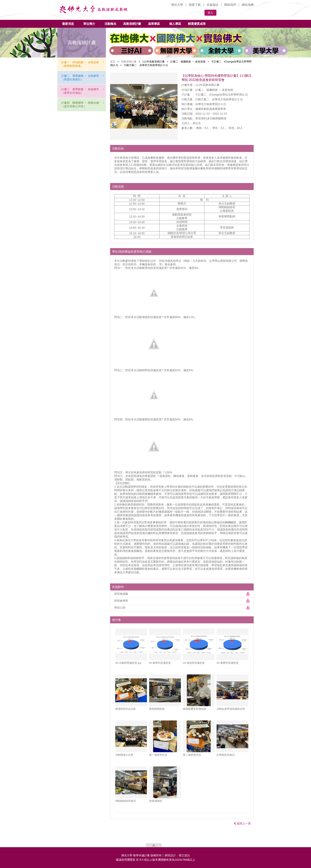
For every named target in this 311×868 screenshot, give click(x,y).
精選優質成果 (197, 24)
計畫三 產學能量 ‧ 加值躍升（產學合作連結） (80, 91)
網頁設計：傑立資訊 (177, 855)
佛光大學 (177, 5)
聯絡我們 (230, 5)
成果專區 (154, 24)
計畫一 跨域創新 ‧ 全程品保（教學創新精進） (80, 64)
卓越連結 (212, 5)
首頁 (113, 62)
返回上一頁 (242, 823)
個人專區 (175, 24)
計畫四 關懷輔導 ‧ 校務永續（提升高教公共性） (80, 105)
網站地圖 (248, 5)
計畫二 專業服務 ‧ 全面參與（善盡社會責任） (80, 78)
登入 (210, 13)
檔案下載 (195, 5)
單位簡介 (89, 24)
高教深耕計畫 (132, 24)
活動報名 (110, 24)
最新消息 (68, 24)
